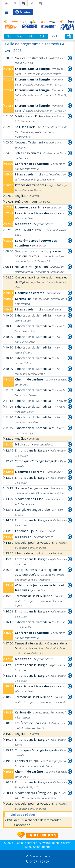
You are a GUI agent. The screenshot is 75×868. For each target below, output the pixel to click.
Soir (42, 36)
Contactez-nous (40, 856)
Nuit (10, 36)
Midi (31, 36)
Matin (20, 36)
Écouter (23, 12)
